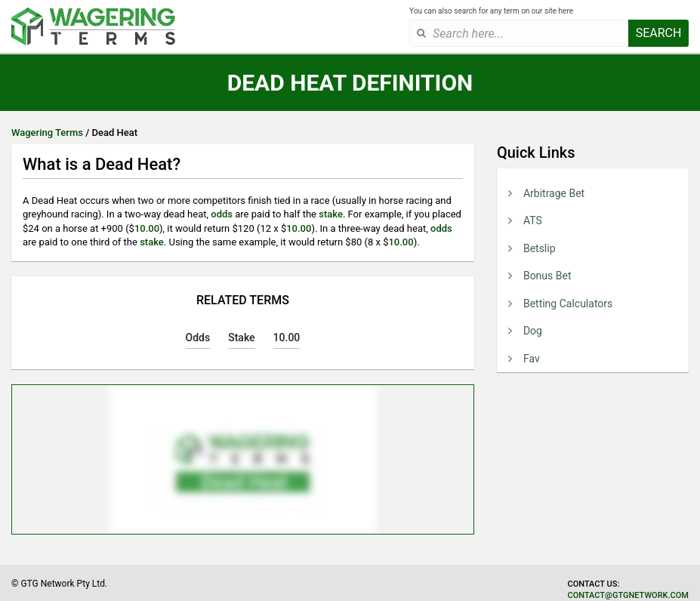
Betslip (540, 248)
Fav (532, 359)
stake (331, 214)
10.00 (147, 228)
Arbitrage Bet (554, 193)
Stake (241, 337)
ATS (533, 220)
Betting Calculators (568, 304)
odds (222, 214)
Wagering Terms (47, 133)
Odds (198, 337)
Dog (533, 331)
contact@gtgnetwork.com (628, 595)
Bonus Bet (547, 276)
